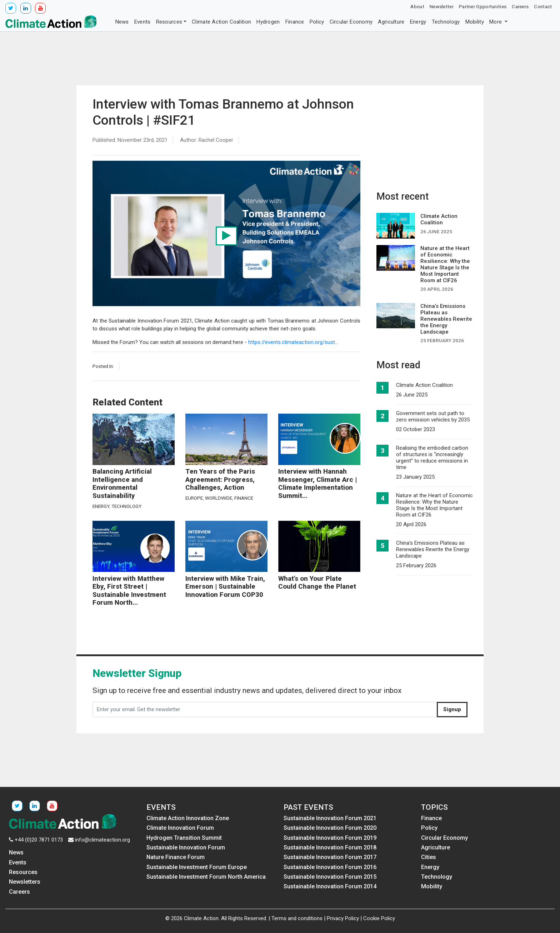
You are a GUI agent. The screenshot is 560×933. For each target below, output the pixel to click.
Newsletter (442, 6)
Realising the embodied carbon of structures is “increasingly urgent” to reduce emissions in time (432, 458)
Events (142, 22)
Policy (317, 22)
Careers (520, 6)
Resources (169, 22)
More (496, 22)
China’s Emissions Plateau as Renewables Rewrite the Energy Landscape (433, 549)
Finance (295, 22)
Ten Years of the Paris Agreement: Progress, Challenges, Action (220, 480)
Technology (446, 22)
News (122, 22)
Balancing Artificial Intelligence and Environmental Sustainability (122, 484)
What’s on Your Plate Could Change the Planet (317, 583)
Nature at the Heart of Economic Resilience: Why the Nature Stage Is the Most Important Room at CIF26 (434, 505)
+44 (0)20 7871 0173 (39, 840)
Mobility (475, 22)
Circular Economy (351, 22)
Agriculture (391, 22)
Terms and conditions (297, 918)
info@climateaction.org (102, 840)
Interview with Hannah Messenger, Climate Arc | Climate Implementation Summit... (317, 484)
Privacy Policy (343, 918)
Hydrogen (268, 22)
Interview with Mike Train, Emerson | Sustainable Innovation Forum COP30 (225, 587)
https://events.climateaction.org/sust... (293, 342)
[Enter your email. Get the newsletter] (265, 710)
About (417, 6)
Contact (543, 6)
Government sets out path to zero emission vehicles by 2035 (433, 416)
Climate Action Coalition (221, 22)
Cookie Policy (379, 918)
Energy (418, 22)
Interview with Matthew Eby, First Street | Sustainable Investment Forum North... (129, 591)
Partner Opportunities (483, 6)
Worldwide (219, 498)
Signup (452, 709)
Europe (194, 498)
